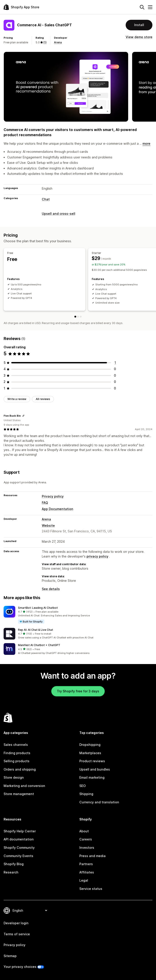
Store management (19, 794)
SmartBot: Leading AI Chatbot (38, 608)
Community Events (18, 856)
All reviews (43, 399)
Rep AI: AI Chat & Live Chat (36, 630)
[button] (78, 615)
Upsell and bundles (95, 769)
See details (51, 589)
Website (48, 526)
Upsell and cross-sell (59, 214)
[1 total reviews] (115, 363)
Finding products (17, 753)
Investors (87, 848)
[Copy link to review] (23, 416)
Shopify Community (19, 848)
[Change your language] (30, 910)
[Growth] (81, 317)
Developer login (16, 923)
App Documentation (58, 509)
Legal (84, 880)
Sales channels (16, 745)
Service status (91, 889)
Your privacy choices (20, 967)
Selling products (17, 761)
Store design (14, 777)
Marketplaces (90, 753)
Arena (58, 42)
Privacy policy (53, 496)
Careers (86, 839)
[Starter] (78, 317)
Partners (86, 864)
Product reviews (92, 761)
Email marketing (92, 777)
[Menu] (150, 7)
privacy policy (97, 556)
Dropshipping (90, 745)
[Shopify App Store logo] (21, 7)
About (84, 831)
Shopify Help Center (20, 831)
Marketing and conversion (24, 786)
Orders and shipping (20, 769)
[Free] (75, 317)
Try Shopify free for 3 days (78, 691)
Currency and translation (99, 802)
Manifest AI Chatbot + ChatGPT (39, 645)
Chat (46, 199)
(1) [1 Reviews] (45, 42)
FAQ (45, 503)
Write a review (17, 399)
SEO (82, 786)
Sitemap (10, 956)
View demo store (139, 37)
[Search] (142, 7)
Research (11, 872)
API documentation (19, 839)
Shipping (86, 794)
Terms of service (17, 934)
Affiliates (87, 872)
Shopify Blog (14, 864)
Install (139, 25)
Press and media (92, 856)
